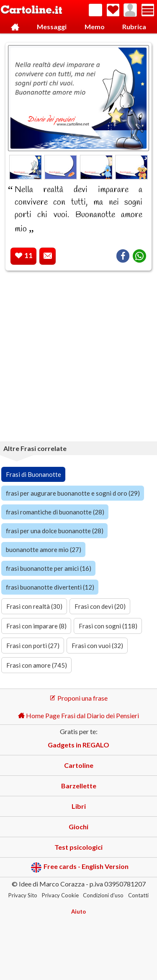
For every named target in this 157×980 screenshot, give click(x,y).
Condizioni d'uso (103, 895)
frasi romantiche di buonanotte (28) (55, 512)
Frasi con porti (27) (33, 646)
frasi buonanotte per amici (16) (49, 568)
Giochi (78, 827)
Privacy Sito (23, 895)
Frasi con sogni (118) (108, 626)
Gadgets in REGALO (78, 745)
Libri (79, 806)
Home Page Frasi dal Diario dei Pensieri (78, 715)
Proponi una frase (78, 698)
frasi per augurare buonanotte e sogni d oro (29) (73, 493)
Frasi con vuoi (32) (97, 646)
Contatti (138, 895)
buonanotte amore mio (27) (44, 550)
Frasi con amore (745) (37, 665)
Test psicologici (78, 847)
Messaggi (52, 27)
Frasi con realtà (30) (34, 606)
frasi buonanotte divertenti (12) (50, 587)
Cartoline (79, 765)
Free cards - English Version (80, 867)
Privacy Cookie (60, 895)
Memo (95, 27)
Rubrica (134, 27)
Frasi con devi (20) (100, 606)
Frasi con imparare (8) (36, 626)
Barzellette (79, 786)
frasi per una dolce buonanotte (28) (55, 531)
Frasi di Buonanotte (33, 474)
